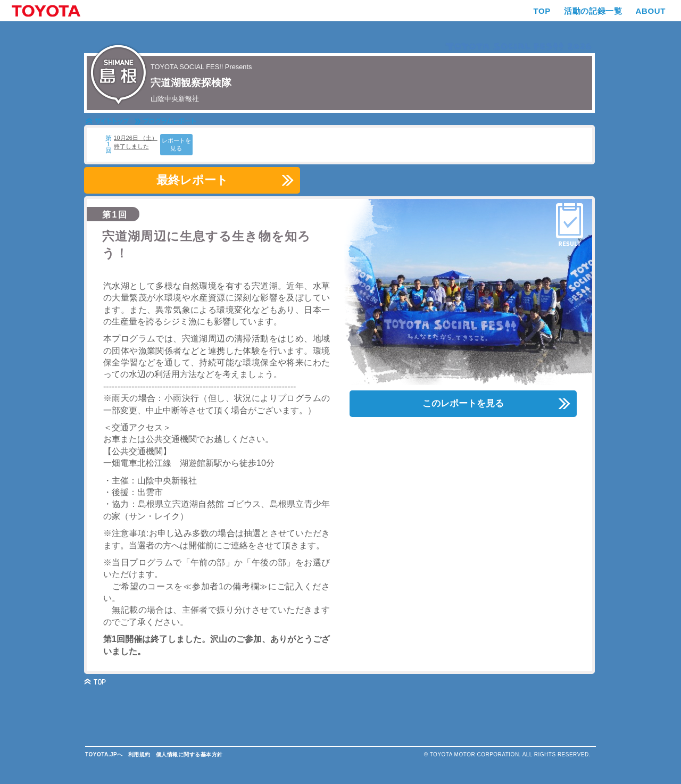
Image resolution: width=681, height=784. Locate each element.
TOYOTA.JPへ (104, 754)
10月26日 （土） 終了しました (136, 142)
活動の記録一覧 (593, 11)
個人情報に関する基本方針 (189, 754)
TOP (542, 11)
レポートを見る (176, 144)
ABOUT (650, 11)
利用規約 (139, 754)
